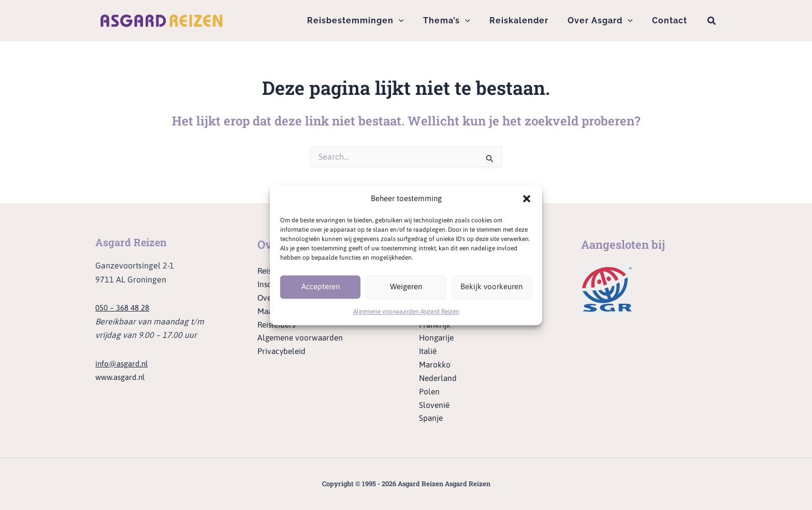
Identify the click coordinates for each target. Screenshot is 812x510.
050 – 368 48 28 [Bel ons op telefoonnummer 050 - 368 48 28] (125, 304)
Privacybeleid (282, 350)
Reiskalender (526, 20)
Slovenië (435, 405)
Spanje (431, 418)
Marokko (435, 363)
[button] (527, 199)
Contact (671, 20)
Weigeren (406, 287)
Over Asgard (604, 21)
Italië (429, 350)
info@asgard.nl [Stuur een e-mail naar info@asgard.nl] (124, 360)
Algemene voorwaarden (302, 336)
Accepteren (321, 287)
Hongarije (437, 336)
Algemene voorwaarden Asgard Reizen (406, 311)
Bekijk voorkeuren (491, 287)
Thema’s (456, 21)
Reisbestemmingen (368, 21)
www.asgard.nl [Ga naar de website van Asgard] (122, 373)
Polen (430, 391)
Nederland (439, 377)
